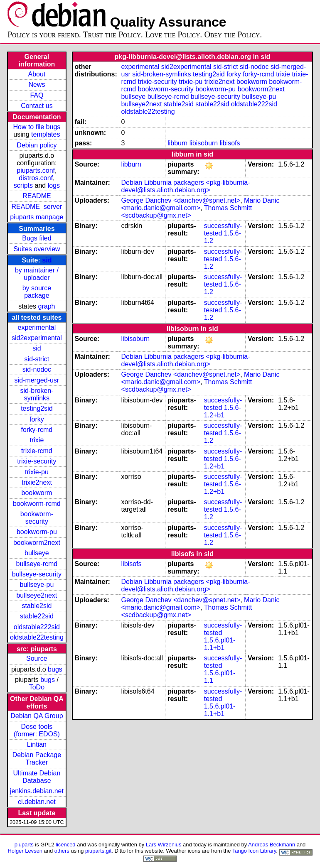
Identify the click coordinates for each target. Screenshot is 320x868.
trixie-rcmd (37, 451)
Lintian (37, 744)
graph (47, 306)
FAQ (37, 95)
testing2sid (37, 408)
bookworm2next (37, 543)
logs (54, 185)
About (37, 74)
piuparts (24, 845)
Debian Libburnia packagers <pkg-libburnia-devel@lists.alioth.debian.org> (186, 186)
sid (47, 260)
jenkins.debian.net (37, 791)
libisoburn (204, 143)
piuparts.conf (36, 170)
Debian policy (37, 145)
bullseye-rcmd (37, 564)
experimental (37, 327)
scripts (23, 185)
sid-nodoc (37, 369)
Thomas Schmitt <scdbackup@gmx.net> (187, 212)
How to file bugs (37, 127)
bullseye (37, 553)
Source (37, 658)
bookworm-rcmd (37, 504)
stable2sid (37, 606)
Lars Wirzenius (164, 845)
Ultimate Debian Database (37, 777)
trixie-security (37, 461)
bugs (55, 669)
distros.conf (36, 178)
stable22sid (37, 616)
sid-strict (37, 359)
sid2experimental (37, 338)
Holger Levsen (25, 851)
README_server (37, 207)
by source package (37, 292)
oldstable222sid (37, 627)
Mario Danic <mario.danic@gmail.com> (201, 204)
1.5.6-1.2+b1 (223, 411)
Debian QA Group (37, 716)
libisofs (230, 143)
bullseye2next (37, 595)
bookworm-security (37, 518)
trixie (37, 440)
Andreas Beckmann (272, 845)
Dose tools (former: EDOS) (37, 730)
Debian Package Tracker (37, 759)
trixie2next (37, 482)
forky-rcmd (37, 430)
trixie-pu (37, 472)
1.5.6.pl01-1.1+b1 (220, 644)
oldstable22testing (37, 637)
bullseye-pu (37, 585)
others (62, 851)
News (37, 85)
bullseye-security (37, 574)
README (37, 196)
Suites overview (37, 249)
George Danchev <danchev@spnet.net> (181, 200)
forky (37, 419)
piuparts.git (98, 851)
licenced (66, 845)
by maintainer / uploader (37, 274)
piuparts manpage (37, 217)
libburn (177, 143)
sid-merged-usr (37, 380)
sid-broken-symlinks (37, 394)
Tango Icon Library (254, 851)
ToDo (37, 687)
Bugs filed (37, 238)
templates (46, 134)
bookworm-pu (37, 532)
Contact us (37, 106)
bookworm (37, 493)
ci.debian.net (37, 802)
